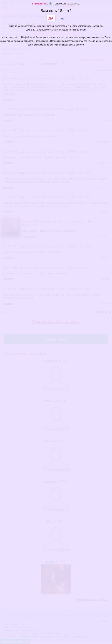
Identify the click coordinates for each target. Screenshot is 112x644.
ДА (51, 18)
